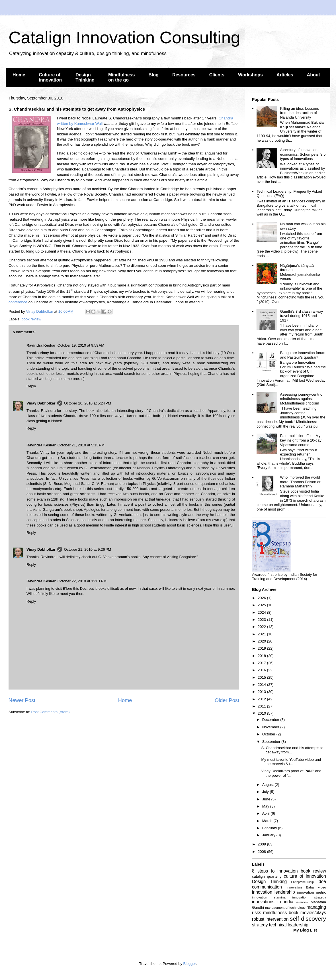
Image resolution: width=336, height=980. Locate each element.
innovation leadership (273, 892)
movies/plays (313, 913)
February (270, 828)
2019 (262, 648)
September (272, 742)
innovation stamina (269, 897)
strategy (260, 925)
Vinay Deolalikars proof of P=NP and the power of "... (291, 773)
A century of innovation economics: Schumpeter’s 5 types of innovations (303, 154)
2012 (262, 699)
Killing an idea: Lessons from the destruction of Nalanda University (299, 113)
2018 (262, 656)
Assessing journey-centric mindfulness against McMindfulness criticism (301, 399)
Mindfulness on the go (121, 77)
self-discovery (308, 919)
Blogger (190, 964)
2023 (262, 620)
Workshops (250, 75)
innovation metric (312, 892)
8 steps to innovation (275, 871)
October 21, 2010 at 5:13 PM (81, 445)
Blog (153, 75)
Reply (31, 386)
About (314, 75)
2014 (262, 685)
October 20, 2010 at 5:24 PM (88, 403)
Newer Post (22, 700)
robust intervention (270, 919)
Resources (184, 75)
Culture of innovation (50, 77)
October (269, 734)
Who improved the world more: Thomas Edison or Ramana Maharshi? (300, 482)
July (266, 792)
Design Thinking (85, 77)
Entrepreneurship (302, 882)
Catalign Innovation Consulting (124, 37)
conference (18, 302)
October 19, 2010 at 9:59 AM (81, 345)
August (269, 785)
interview (302, 902)
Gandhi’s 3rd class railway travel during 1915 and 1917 (301, 316)
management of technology (285, 907)
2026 (262, 598)
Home (19, 75)
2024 (262, 612)
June (267, 799)
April (267, 813)
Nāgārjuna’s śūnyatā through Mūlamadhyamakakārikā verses (300, 272)
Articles (285, 75)
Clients (217, 75)
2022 (262, 627)
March (268, 821)
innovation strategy (309, 897)
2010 (262, 713)
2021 (262, 634)
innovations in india (273, 902)
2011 (262, 706)
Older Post (227, 700)
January (269, 835)
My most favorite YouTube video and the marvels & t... (291, 762)
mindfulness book (281, 913)
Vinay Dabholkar (41, 403)
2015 (262, 677)
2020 (262, 641)
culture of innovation (305, 876)
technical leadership (289, 925)
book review (31, 319)
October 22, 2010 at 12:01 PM (82, 581)
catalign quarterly (267, 876)
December (271, 720)
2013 (262, 692)
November (271, 727)
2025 (262, 605)
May (266, 806)
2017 (262, 663)
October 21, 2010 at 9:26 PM (88, 549)
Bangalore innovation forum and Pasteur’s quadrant (303, 355)
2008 (262, 852)
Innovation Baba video (306, 887)
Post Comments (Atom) (51, 712)
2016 (262, 670)
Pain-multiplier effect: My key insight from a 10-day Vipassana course (301, 440)
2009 (262, 844)
